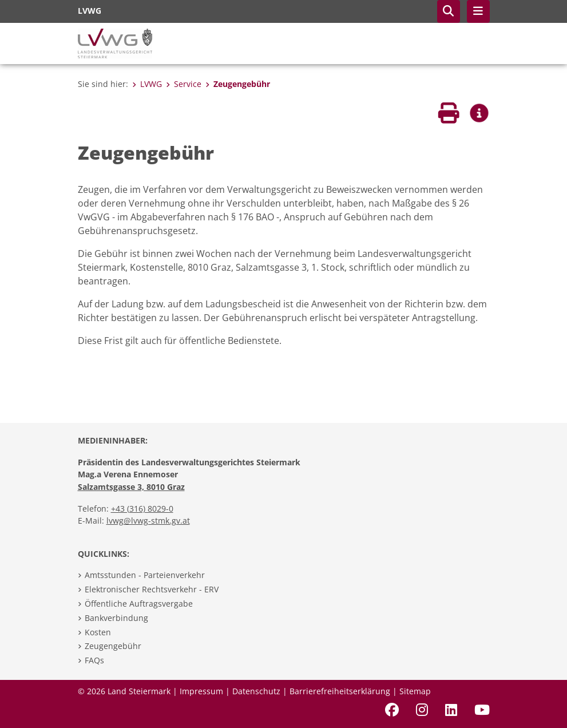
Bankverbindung (116, 618)
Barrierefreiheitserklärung (340, 691)
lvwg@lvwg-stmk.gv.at (148, 521)
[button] (449, 11)
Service (184, 84)
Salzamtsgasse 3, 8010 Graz (131, 487)
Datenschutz (256, 691)
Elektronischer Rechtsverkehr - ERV (152, 589)
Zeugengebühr (238, 84)
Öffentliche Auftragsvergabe (139, 604)
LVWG (147, 84)
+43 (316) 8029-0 (142, 509)
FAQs (94, 660)
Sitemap (415, 691)
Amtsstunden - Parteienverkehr (145, 575)
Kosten (98, 632)
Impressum (201, 691)
